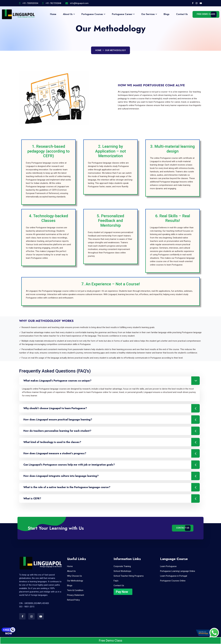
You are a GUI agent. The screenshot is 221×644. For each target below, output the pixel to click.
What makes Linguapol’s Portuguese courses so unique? (112, 381)
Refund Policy (73, 600)
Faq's (116, 581)
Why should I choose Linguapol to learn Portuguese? (112, 408)
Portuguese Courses (92, 14)
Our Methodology (115, 50)
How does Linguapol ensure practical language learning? (112, 420)
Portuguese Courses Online (173, 581)
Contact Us (182, 14)
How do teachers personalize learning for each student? (112, 431)
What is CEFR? (112, 499)
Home (53, 14)
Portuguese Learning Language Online (178, 571)
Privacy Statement (76, 595)
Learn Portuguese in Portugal (174, 576)
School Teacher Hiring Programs (129, 576)
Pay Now (122, 592)
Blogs (167, 14)
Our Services (148, 14)
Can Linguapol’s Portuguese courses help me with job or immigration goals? (112, 465)
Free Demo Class (206, 14)
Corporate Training (122, 566)
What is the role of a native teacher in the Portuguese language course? (112, 487)
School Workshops (122, 571)
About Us (68, 14)
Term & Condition (75, 590)
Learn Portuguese (168, 566)
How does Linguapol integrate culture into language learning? (112, 476)
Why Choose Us (74, 576)
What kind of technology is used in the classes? (112, 442)
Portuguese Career (122, 14)
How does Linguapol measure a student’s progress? (112, 453)
